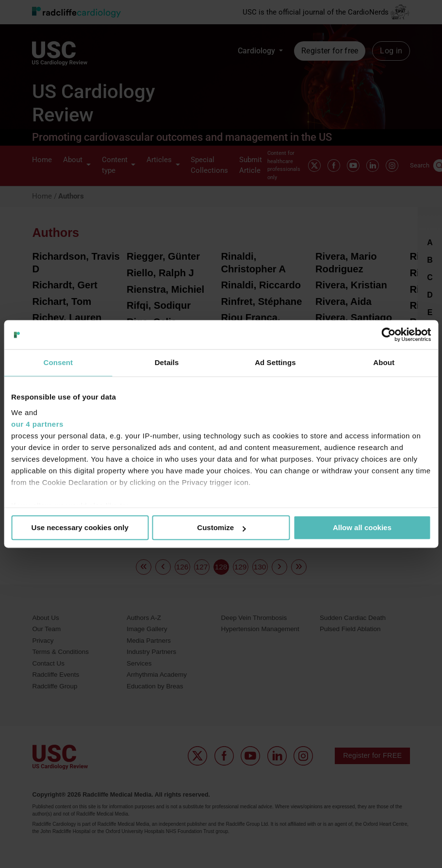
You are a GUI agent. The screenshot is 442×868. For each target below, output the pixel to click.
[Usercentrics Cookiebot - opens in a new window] (388, 334)
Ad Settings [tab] (275, 362)
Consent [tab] (58, 362)
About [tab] (384, 362)
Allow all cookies (362, 527)
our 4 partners (37, 424)
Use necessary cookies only (80, 527)
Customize (221, 527)
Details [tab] (167, 362)
